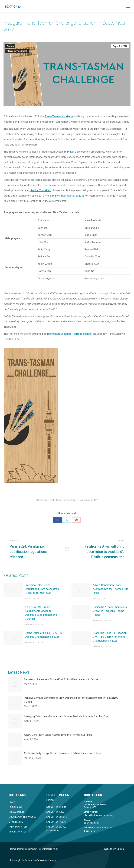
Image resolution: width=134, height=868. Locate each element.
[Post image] (13, 590)
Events (10, 46)
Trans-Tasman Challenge (59, 116)
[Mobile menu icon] (128, 6)
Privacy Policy (37, 849)
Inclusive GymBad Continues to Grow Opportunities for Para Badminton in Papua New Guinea (71, 700)
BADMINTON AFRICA (56, 807)
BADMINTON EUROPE (57, 817)
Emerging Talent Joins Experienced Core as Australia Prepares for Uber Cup (42, 589)
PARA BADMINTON (18, 827)
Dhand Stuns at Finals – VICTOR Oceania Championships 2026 (43, 635)
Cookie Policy (52, 849)
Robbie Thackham (41, 190)
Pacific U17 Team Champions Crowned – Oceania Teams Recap (110, 611)
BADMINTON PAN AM (56, 822)
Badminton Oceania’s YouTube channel (70, 334)
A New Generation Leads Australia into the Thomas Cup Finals (111, 589)
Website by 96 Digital (114, 849)
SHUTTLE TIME (16, 822)
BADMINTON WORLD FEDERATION (56, 829)
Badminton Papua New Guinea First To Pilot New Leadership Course (61, 679)
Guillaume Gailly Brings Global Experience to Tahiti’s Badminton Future (62, 753)
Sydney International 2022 (66, 196)
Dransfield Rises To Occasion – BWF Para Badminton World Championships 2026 (111, 637)
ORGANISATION (16, 812)
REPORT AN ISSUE (18, 832)
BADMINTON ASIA (55, 812)
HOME (12, 802)
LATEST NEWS (16, 807)
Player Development (17, 51)
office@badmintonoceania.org (99, 815)
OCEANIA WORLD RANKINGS (22, 817)
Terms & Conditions (19, 849)
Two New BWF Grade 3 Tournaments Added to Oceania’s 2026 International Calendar (41, 613)
